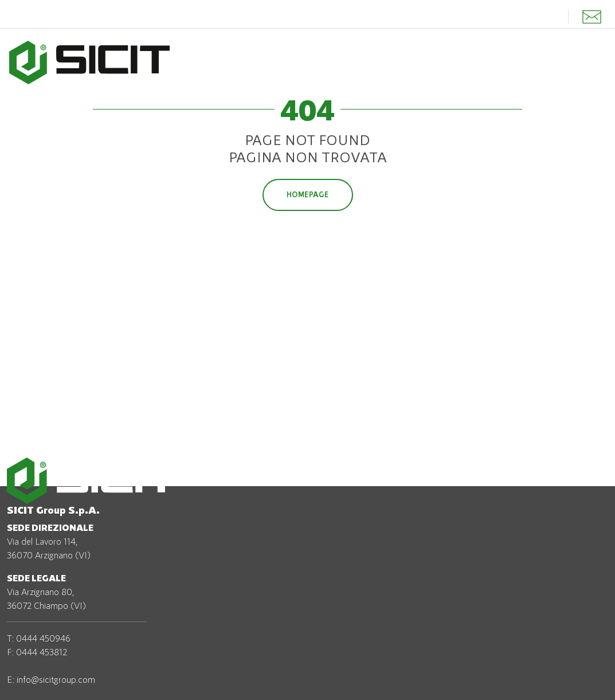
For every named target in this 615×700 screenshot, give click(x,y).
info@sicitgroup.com (56, 679)
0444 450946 (43, 638)
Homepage (308, 194)
